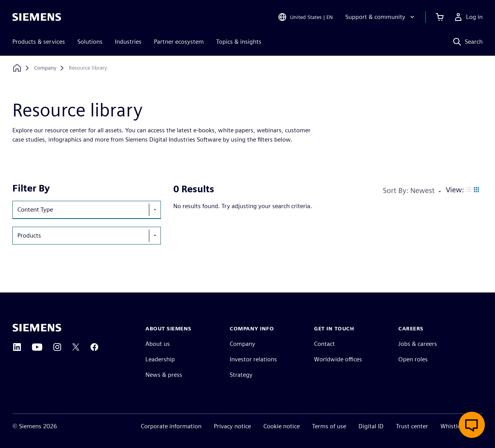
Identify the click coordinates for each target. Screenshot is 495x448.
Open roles (413, 359)
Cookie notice (282, 426)
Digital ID (371, 426)
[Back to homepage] (17, 68)
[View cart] (440, 17)
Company (242, 344)
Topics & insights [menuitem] (239, 42)
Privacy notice (232, 426)
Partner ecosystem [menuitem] (179, 42)
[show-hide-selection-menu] (155, 210)
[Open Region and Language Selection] (305, 17)
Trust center (412, 426)
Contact (324, 344)
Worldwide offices (338, 359)
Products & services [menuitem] (39, 42)
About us (158, 344)
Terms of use (329, 426)
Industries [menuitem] (128, 42)
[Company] (45, 68)
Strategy (241, 375)
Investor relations (253, 359)
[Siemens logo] (37, 17)
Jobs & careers (418, 344)
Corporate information (171, 426)
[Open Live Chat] (472, 425)
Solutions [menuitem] (90, 42)
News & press (164, 375)
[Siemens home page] (37, 328)
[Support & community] (381, 17)
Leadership (160, 359)
